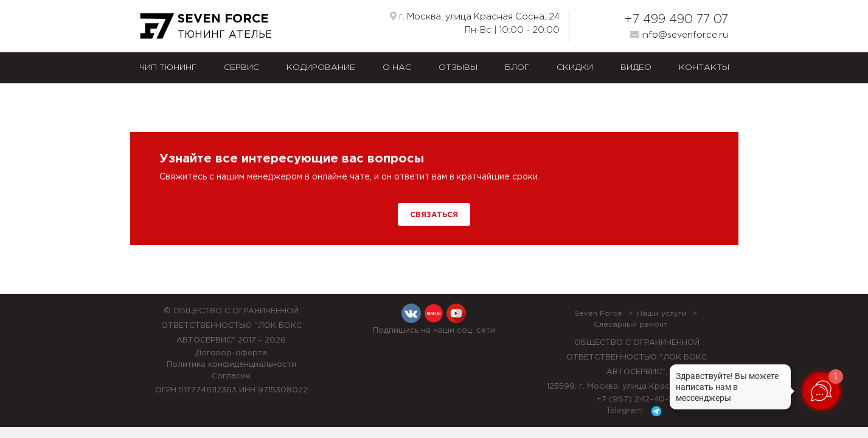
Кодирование (321, 68)
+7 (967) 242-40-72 (637, 399)
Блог (517, 68)
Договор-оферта (231, 353)
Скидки (575, 68)
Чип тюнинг (168, 68)
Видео (636, 68)
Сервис (241, 68)
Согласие (231, 376)
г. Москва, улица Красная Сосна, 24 (475, 16)
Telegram (636, 411)
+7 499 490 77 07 (676, 19)
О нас (397, 68)
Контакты (704, 68)
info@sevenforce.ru (679, 35)
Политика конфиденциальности (231, 365)
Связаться (434, 215)
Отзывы (458, 68)
